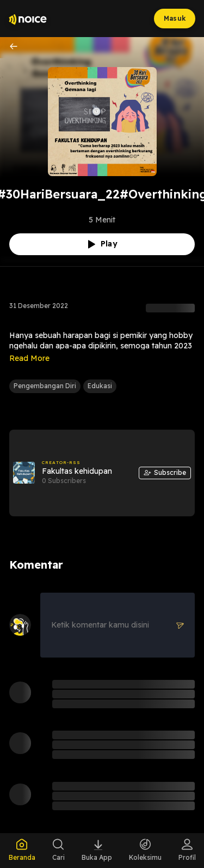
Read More (29, 358)
